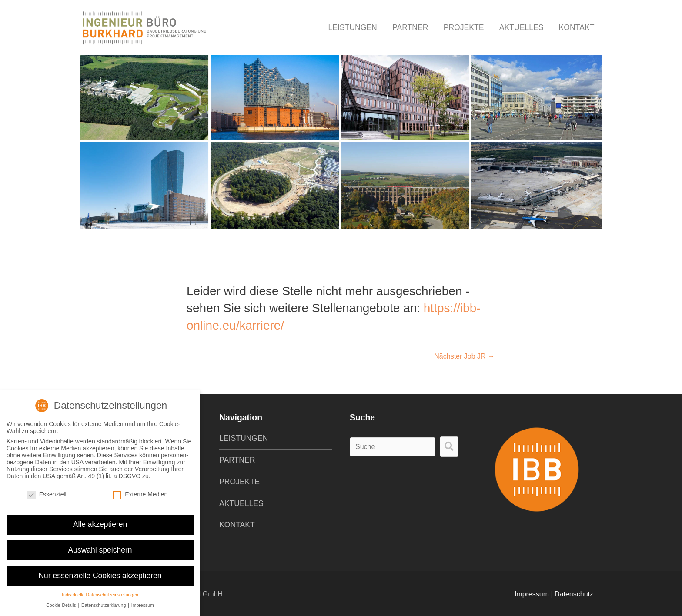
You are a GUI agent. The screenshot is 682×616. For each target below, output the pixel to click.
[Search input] (393, 447)
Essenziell (47, 490)
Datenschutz (574, 594)
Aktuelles (522, 27)
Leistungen (352, 27)
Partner (410, 27)
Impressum (532, 594)
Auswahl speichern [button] (100, 545)
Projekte (464, 27)
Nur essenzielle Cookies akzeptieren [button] (100, 571)
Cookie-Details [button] (62, 601)
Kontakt (577, 27)
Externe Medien (140, 490)
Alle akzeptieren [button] (100, 519)
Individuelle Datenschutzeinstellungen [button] (100, 590)
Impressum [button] (143, 601)
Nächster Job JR (464, 356)
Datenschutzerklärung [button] (104, 601)
